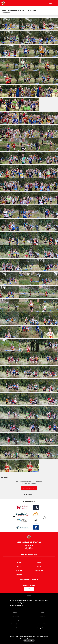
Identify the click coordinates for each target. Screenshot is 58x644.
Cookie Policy (16, 628)
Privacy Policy (42, 624)
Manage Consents (42, 628)
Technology (16, 620)
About (42, 612)
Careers (42, 616)
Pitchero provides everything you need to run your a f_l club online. (29, 600)
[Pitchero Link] (29, 598)
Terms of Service (16, 624)
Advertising (16, 616)
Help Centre (16, 612)
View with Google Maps (29, 554)
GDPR (42, 620)
